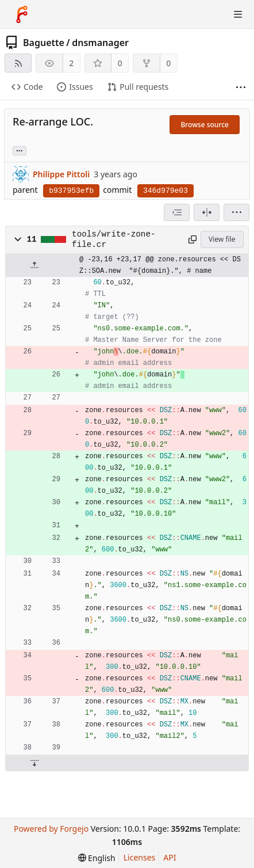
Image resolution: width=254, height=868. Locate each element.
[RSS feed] (18, 63)
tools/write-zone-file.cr (113, 239)
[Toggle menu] (238, 14)
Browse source (205, 125)
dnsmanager (100, 43)
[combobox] (177, 212)
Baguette (44, 43)
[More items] (241, 87)
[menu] (236, 212)
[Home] (22, 14)
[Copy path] (192, 239)
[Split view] (207, 212)
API (170, 857)
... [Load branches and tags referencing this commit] (20, 150)
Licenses (140, 857)
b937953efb (71, 191)
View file (222, 239)
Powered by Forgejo (51, 829)
